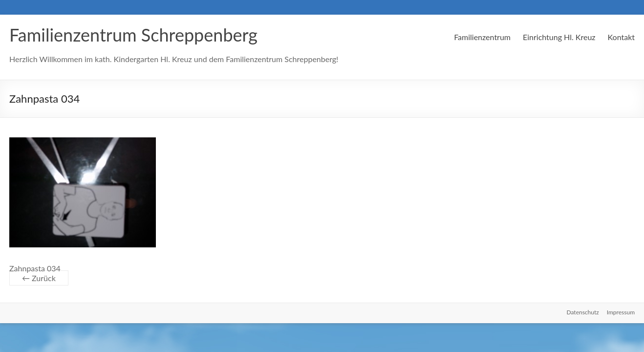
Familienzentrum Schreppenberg (133, 35)
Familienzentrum (482, 37)
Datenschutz (583, 312)
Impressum (621, 312)
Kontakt (621, 37)
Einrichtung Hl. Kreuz (559, 37)
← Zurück (39, 278)
